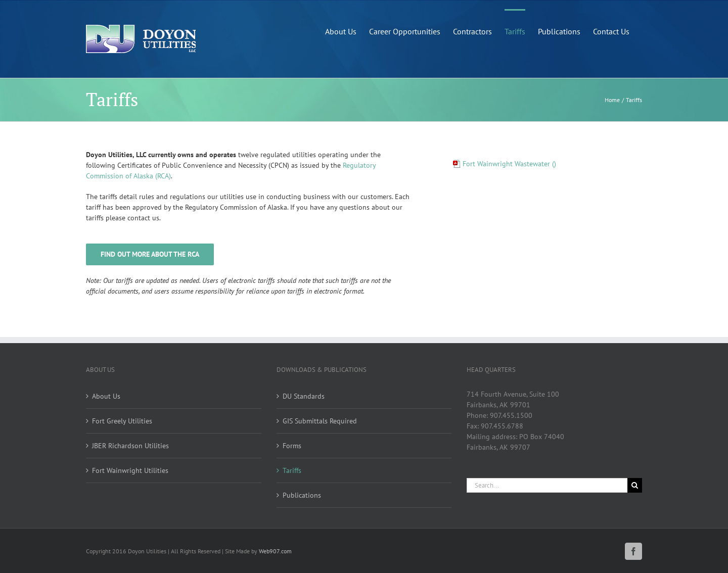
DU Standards (304, 396)
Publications (302, 495)
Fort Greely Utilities (122, 421)
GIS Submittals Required (320, 421)
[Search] (635, 485)
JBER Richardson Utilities (130, 446)
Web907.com (275, 551)
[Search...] (547, 485)
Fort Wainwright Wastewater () (509, 164)
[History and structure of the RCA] (150, 254)
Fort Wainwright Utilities (130, 470)
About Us (106, 396)
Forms (292, 446)
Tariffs (292, 470)
